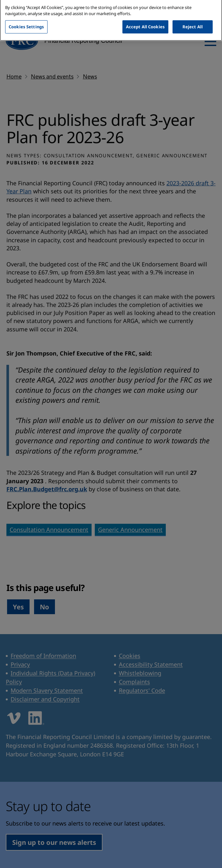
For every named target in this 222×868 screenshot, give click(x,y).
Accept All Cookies (145, 23)
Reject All (193, 23)
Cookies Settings (26, 23)
